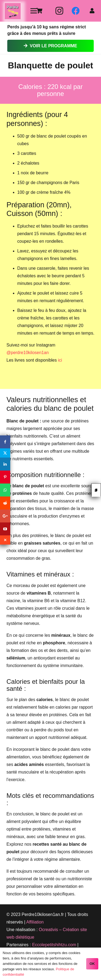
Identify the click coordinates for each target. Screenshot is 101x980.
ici (60, 360)
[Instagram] (60, 11)
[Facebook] (76, 11)
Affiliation (35, 922)
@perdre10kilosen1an (28, 353)
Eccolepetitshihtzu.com (54, 945)
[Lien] (13, 11)
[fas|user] (93, 11)
